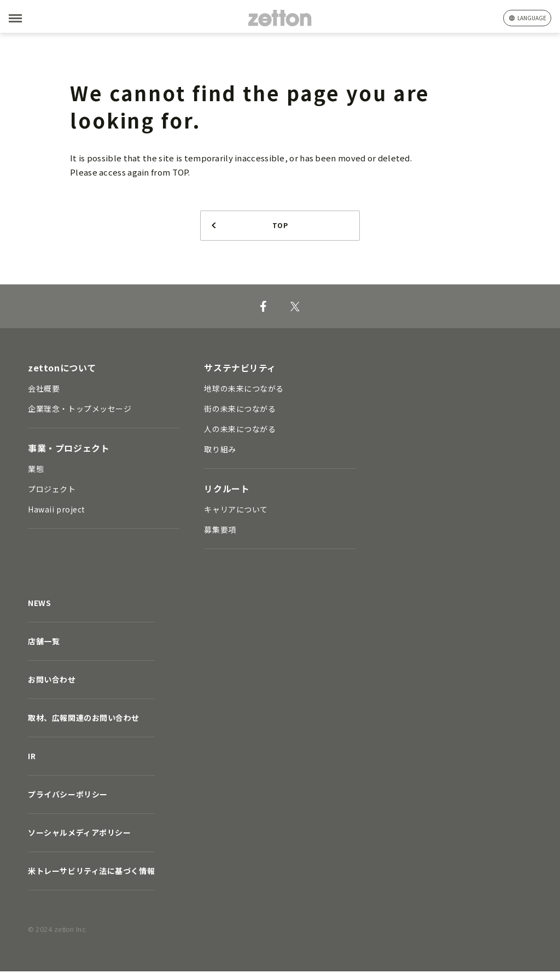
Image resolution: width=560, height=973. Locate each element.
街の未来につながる (240, 410)
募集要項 (220, 531)
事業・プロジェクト (69, 450)
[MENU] (33, 18)
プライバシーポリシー (68, 796)
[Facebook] (263, 308)
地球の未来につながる (244, 390)
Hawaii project (57, 511)
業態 (36, 470)
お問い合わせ (52, 681)
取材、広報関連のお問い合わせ (84, 719)
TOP (280, 226)
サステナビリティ (240, 369)
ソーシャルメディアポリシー (79, 834)
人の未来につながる (240, 430)
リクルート (227, 490)
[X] (295, 308)
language (532, 18)
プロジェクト (52, 491)
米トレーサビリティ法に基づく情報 (91, 872)
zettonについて (62, 369)
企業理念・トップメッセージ (80, 410)
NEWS (39, 604)
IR (32, 758)
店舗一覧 (44, 643)
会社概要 (44, 390)
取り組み (220, 451)
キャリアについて (236, 511)
